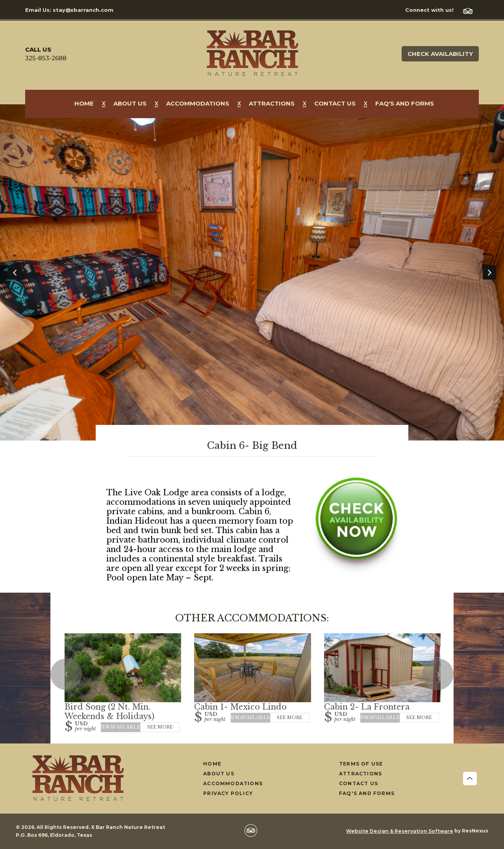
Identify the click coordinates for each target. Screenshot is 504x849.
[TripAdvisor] (471, 10)
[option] (252, 272)
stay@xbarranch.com (83, 10)
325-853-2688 (46, 58)
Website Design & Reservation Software (400, 831)
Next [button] (489, 272)
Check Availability (440, 54)
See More (160, 727)
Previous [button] (15, 272)
